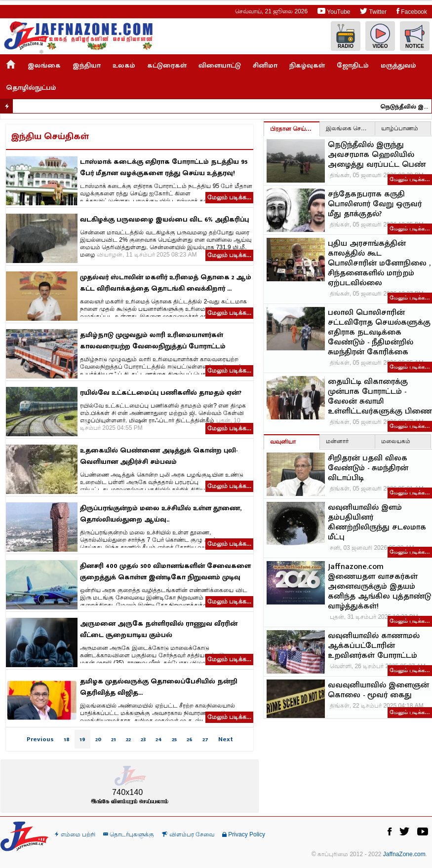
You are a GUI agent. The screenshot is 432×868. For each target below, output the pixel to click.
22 (128, 739)
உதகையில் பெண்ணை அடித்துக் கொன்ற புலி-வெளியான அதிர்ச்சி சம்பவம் (159, 456)
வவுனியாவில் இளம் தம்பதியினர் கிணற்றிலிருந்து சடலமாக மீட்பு (377, 523)
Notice (415, 36)
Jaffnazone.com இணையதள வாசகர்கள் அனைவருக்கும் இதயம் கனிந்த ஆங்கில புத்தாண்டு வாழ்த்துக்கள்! (379, 587)
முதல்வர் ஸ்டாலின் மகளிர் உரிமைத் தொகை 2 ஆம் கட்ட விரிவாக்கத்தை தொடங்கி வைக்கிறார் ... (166, 283)
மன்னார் (337, 441)
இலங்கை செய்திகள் (351, 128)
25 (174, 739)
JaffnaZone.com (404, 854)
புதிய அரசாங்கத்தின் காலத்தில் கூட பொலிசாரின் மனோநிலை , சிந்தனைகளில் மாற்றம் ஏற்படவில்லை (379, 264)
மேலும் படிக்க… (410, 179)
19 (82, 739)
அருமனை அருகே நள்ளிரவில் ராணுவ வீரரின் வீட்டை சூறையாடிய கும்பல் (159, 629)
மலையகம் (396, 441)
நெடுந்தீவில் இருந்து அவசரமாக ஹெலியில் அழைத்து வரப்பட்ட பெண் (409, 107)
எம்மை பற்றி (75, 834)
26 (190, 739)
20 (98, 739)
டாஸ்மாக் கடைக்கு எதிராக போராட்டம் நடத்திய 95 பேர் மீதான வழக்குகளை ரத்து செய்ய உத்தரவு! (164, 167)
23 (143, 739)
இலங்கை (44, 65)
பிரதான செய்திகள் (295, 129)
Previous (40, 739)
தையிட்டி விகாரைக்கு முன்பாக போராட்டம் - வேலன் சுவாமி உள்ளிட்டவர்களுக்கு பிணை (380, 397)
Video (380, 36)
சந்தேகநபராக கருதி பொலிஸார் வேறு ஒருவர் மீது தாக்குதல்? (375, 204)
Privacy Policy (244, 834)
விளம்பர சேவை (188, 834)
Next (226, 739)
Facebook (412, 11)
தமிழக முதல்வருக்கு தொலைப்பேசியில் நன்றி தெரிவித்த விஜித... (159, 687)
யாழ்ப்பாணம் (400, 128)
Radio (346, 36)
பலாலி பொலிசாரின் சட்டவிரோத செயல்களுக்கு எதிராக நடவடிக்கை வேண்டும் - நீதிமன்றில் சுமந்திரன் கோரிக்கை (379, 333)
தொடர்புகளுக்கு (129, 834)
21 (114, 739)
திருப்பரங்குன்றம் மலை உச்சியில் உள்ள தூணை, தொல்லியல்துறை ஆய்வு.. (161, 514)
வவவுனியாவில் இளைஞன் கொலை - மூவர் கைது (378, 690)
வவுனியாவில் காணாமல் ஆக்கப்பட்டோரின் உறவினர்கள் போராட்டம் (374, 646)
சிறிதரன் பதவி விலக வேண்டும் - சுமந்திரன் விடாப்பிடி (368, 468)
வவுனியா (283, 442)
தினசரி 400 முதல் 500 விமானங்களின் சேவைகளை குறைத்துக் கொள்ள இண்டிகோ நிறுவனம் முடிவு (165, 571)
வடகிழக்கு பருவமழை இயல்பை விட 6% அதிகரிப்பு (164, 219)
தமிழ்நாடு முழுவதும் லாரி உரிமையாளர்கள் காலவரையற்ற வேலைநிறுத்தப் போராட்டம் (153, 340)
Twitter (373, 11)
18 (67, 739)
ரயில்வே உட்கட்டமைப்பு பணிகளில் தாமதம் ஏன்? (161, 393)
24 (159, 739)
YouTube (334, 11)
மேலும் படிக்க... (229, 197)
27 (205, 739)
